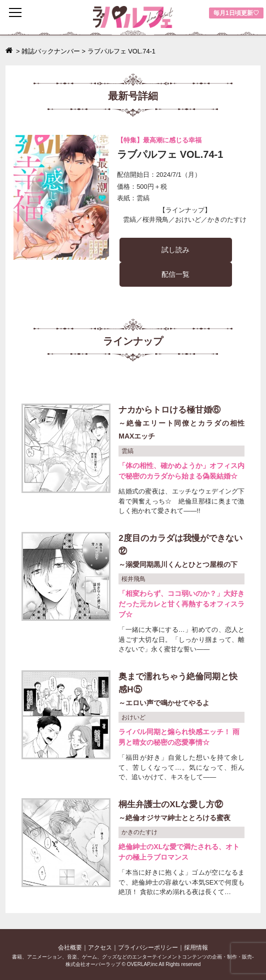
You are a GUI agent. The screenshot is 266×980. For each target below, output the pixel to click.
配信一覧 (175, 274)
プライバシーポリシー (148, 948)
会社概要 (70, 948)
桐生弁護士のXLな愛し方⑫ (181, 812)
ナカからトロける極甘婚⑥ (181, 424)
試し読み (175, 250)
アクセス (100, 948)
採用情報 (196, 948)
